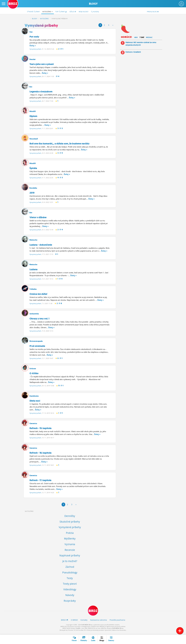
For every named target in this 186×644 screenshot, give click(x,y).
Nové (33, 12)
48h (136, 37)
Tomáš (78, 631)
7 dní (142, 37)
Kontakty (84, 622)
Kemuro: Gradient (133, 52)
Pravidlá (117, 622)
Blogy (93, 4)
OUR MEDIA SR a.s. (87, 627)
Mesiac (149, 37)
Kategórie (48, 12)
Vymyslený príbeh (35, 49)
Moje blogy (84, 12)
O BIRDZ (74, 622)
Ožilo (73, 12)
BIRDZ (28, 19)
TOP (61, 12)
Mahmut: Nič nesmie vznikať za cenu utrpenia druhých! (141, 44)
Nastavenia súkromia (99, 622)
